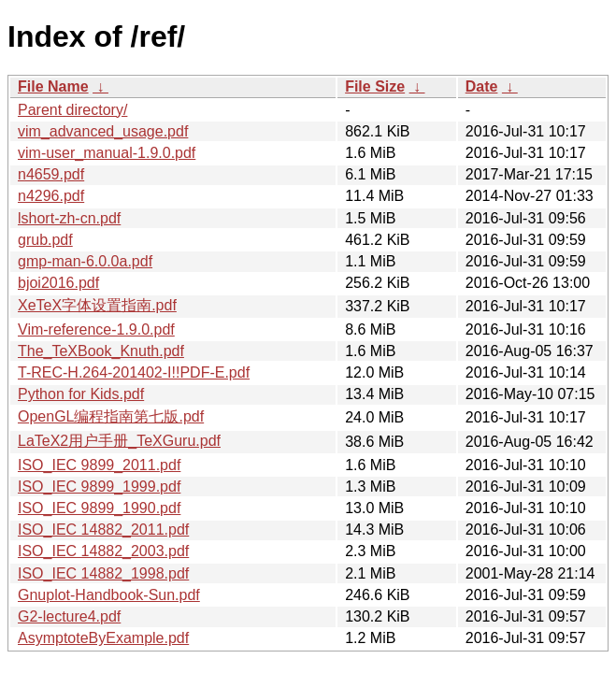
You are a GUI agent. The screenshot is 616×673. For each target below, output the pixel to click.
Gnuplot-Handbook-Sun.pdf (109, 595)
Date (482, 86)
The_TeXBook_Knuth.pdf (101, 351)
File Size (375, 86)
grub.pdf (45, 240)
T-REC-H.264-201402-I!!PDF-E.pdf (134, 372)
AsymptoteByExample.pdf (103, 638)
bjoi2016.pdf (58, 283)
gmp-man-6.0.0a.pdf (85, 261)
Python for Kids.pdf (81, 394)
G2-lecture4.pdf (69, 616)
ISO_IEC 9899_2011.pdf (99, 465)
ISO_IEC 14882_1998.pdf (103, 573)
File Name (53, 86)
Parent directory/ (72, 110)
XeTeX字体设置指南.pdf (97, 305)
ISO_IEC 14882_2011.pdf (103, 530)
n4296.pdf (51, 196)
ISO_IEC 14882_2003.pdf (103, 551)
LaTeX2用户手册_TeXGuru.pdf (119, 441)
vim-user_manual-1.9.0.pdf (107, 153)
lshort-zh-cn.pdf (69, 218)
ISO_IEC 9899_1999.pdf (99, 487)
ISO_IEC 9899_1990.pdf (99, 508)
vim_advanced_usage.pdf (103, 131)
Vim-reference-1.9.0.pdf (96, 329)
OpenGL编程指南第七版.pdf (111, 416)
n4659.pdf (51, 174)
